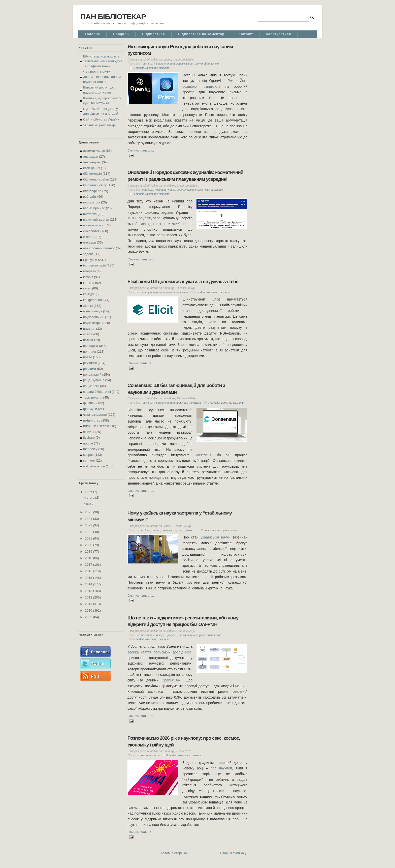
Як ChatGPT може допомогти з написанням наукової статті (102, 77)
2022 (89, 532)
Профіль (121, 34)
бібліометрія (92, 174)
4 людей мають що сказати (152, 194)
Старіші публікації (234, 853)
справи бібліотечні (97, 392)
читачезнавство (95, 415)
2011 (89, 604)
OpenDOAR (171, 680)
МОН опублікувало (144, 218)
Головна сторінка (174, 853)
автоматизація (94, 151)
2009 (89, 617)
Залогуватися (278, 34)
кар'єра (89, 283)
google (88, 443)
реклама (90, 369)
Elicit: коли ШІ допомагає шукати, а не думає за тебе (183, 281)
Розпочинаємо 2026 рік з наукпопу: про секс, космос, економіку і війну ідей (184, 741)
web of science (94, 466)
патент (88, 340)
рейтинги (90, 363)
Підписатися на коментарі (202, 34)
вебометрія (92, 202)
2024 (89, 519)
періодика (91, 346)
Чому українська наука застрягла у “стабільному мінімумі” (180, 516)
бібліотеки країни (96, 179)
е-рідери (90, 242)
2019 (89, 551)
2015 (89, 578)
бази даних (92, 168)
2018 (89, 558)
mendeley (90, 449)
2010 (89, 610)
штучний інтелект (96, 426)
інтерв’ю (89, 271)
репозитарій (92, 375)
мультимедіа (93, 311)
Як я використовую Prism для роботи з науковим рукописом (180, 50)
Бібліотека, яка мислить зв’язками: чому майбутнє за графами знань (103, 61)
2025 (89, 512)
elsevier (89, 432)
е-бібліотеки (92, 231)
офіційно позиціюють (201, 86)
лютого (90, 498)
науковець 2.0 (94, 317)
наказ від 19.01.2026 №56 (158, 224)
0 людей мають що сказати (152, 68)
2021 (89, 538)
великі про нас (94, 208)
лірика (88, 306)
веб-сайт (90, 197)
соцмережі (91, 386)
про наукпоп (221, 768)
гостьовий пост (94, 225)
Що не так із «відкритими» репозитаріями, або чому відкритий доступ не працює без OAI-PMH (183, 621)
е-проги (89, 237)
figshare (89, 438)
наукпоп (89, 329)
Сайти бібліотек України (101, 119)
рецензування (94, 380)
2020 (89, 545)
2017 (89, 565)
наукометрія (92, 323)
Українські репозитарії (100, 125)
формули (90, 409)
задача (88, 254)
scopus (88, 455)
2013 (89, 591)
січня (88, 504)
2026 (89, 492)
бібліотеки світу (95, 185)
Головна (92, 34)
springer (89, 460)
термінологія (93, 397)
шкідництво (92, 420)
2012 (89, 597)
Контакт (246, 34)
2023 (89, 525)
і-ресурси (90, 260)
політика (90, 352)
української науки (215, 537)
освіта (88, 334)
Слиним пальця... (141, 150)
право (88, 357)
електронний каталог (99, 248)
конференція (93, 300)
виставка (90, 214)
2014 (89, 584)
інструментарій (94, 265)
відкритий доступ (96, 219)
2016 (89, 571)
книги (87, 288)
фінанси (89, 403)
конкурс (89, 294)
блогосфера (92, 191)
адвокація (91, 156)
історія (88, 277)
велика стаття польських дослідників (159, 652)
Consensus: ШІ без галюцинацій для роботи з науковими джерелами (176, 389)
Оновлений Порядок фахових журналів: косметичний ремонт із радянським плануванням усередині (185, 176)
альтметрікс (92, 162)
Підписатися (154, 34)
